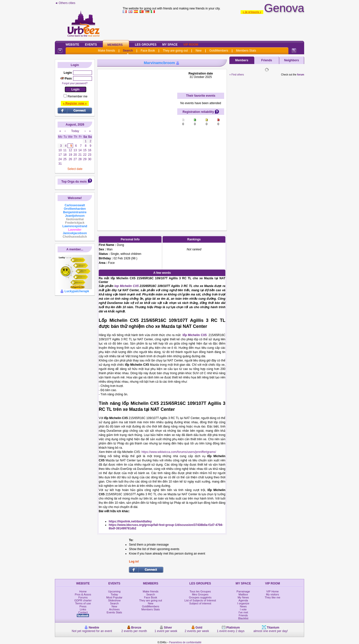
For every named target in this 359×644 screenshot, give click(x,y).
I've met (243, 612)
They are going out (175, 51)
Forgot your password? (75, 83)
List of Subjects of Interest (200, 600)
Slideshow (114, 600)
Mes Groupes (200, 594)
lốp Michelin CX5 (195, 335)
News (243, 606)
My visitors (272, 594)
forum (301, 75)
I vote (243, 609)
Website (72, 45)
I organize (243, 603)
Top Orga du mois (74, 182)
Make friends (107, 51)
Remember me (77, 96)
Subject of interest (200, 603)
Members (115, 45)
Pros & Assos (83, 594)
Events (91, 45)
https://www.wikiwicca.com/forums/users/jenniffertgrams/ (179, 452)
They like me (272, 597)
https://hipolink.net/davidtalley (130, 521)
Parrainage (243, 591)
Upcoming (114, 591)
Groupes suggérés (200, 597)
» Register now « (75, 103)
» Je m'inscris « (252, 12)
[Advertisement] (213, 26)
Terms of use (83, 603)
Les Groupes (146, 45)
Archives (114, 609)
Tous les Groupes (200, 591)
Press (83, 606)
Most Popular (114, 597)
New (198, 51)
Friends (267, 60)
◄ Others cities (65, 3)
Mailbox (243, 594)
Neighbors (292, 60)
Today (114, 594)
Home (83, 591)
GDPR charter (83, 600)
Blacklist (243, 618)
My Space (170, 45)
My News (243, 597)
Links (83, 609)
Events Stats (114, 612)
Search (128, 51)
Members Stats (246, 51)
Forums (83, 597)
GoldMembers (219, 51)
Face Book (148, 51)
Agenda (243, 600)
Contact (83, 612)
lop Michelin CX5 (127, 286)
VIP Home (272, 591)
